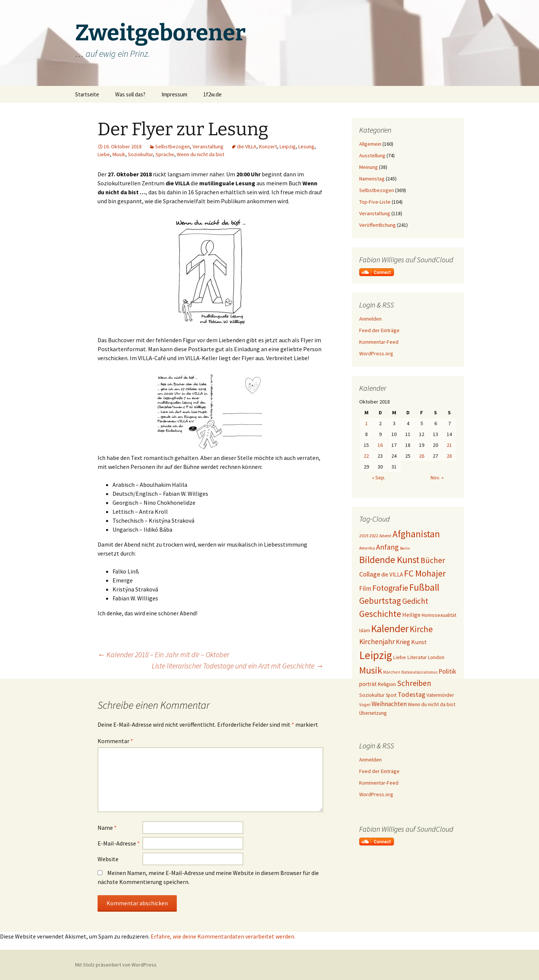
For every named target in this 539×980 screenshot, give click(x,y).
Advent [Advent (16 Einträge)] (385, 536)
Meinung (369, 167)
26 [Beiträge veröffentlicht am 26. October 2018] (422, 456)
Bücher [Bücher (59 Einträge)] (433, 560)
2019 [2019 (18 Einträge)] (364, 536)
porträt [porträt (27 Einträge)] (368, 684)
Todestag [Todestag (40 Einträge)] (412, 694)
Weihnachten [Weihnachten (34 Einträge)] (389, 704)
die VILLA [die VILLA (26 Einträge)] (392, 574)
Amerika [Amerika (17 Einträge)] (367, 548)
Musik (119, 154)
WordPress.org (376, 353)
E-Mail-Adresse (119, 843)
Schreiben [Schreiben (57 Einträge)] (414, 683)
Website (108, 859)
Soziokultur (140, 154)
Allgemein (370, 144)
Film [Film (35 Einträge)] (365, 588)
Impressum (174, 94)
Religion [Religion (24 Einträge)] (387, 684)
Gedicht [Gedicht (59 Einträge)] (415, 601)
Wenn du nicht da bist (201, 154)
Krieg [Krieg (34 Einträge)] (403, 642)
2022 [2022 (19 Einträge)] (374, 536)
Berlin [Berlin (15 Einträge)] (405, 548)
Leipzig (288, 146)
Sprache (165, 154)
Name (107, 828)
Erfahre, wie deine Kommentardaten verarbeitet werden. (223, 936)
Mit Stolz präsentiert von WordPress (116, 965)
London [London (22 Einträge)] (436, 657)
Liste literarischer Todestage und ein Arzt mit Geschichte (238, 666)
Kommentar (115, 741)
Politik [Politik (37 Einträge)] (447, 671)
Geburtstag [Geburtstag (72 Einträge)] (380, 601)
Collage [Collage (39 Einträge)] (370, 574)
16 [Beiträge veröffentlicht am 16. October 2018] (380, 445)
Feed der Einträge (379, 330)
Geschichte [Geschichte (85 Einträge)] (380, 614)
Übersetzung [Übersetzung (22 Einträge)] (373, 713)
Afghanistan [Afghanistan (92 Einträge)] (416, 534)
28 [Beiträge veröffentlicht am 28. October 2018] (449, 456)
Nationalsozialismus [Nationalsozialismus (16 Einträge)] (419, 672)
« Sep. (379, 477)
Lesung (306, 146)
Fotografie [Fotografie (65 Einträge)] (390, 588)
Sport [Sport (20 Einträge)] (391, 695)
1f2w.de (212, 94)
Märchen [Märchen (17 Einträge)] (392, 672)
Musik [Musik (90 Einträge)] (371, 670)
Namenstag (372, 179)
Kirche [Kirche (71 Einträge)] (421, 629)
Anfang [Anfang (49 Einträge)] (387, 547)
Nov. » (437, 477)
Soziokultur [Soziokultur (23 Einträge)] (372, 695)
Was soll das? (130, 94)
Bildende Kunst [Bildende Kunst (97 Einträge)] (389, 560)
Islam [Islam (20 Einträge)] (365, 630)
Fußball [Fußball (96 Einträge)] (424, 587)
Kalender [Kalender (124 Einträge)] (390, 628)
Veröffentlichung (378, 225)
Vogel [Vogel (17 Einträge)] (365, 704)
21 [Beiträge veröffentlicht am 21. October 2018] (449, 445)
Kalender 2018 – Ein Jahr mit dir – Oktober (163, 654)
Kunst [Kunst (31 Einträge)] (419, 642)
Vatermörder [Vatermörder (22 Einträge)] (440, 695)
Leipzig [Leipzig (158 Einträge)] (376, 655)
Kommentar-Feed (379, 342)
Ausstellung (372, 155)
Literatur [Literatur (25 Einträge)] (417, 657)
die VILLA (247, 146)
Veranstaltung (208, 146)
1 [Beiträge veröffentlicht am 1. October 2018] (366, 423)
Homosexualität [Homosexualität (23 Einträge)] (439, 615)
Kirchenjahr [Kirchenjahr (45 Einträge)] (377, 642)
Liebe (104, 154)
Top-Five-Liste (375, 202)
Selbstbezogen (173, 146)
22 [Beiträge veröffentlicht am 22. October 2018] (366, 456)
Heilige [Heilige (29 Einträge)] (411, 615)
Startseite (87, 94)
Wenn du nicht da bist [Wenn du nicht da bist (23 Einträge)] (432, 704)
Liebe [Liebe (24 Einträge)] (400, 657)
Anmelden (370, 319)
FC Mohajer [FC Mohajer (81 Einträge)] (425, 573)
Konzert (268, 146)
